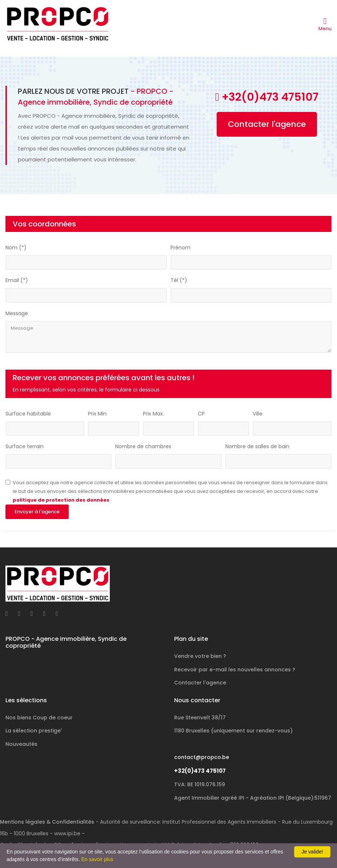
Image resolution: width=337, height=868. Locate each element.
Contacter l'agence (267, 124)
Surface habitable (28, 414)
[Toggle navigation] (325, 24)
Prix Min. (98, 414)
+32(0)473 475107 (200, 771)
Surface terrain (25, 447)
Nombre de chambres (143, 447)
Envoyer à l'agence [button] (37, 512)
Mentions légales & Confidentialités (47, 822)
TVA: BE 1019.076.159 (200, 784)
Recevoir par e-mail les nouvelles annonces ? (235, 670)
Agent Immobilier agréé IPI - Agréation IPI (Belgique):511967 (253, 798)
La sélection (34, 731)
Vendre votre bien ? (200, 656)
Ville (258, 414)
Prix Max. (153, 414)
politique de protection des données (61, 500)
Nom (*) (16, 248)
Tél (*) (179, 281)
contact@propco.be (202, 757)
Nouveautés (21, 744)
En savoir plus (97, 859)
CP (201, 414)
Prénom (180, 248)
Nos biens (39, 718)
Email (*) (17, 281)
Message (17, 314)
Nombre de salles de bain (257, 447)
